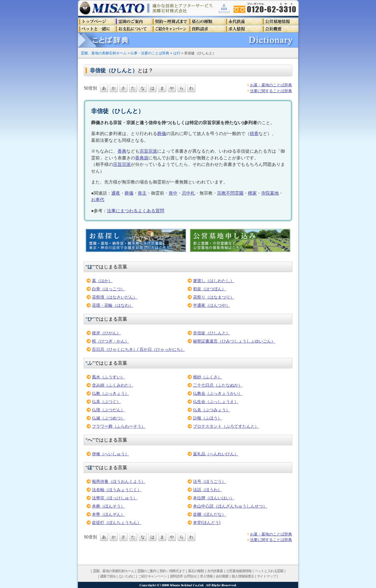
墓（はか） (102, 281)
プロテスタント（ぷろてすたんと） (226, 426)
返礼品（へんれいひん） (216, 454)
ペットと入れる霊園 (269, 571)
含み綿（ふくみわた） (113, 385)
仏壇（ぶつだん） (108, 410)
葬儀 (162, 133)
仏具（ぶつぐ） (106, 402)
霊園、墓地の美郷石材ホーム (104, 53)
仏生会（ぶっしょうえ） (216, 402)
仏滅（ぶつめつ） (108, 418)
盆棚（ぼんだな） (209, 514)
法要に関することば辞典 (271, 91)
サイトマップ (267, 576)
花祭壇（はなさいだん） (115, 297)
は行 (177, 53)
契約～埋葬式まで (172, 571)
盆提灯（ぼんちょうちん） (117, 523)
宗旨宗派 (148, 151)
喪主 (142, 193)
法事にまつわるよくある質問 (136, 211)
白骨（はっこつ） (108, 289)
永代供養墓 (215, 571)
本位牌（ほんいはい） (214, 498)
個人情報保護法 (243, 576)
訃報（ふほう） (207, 418)
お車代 (98, 199)
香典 (122, 151)
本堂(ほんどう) (207, 523)
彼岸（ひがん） (106, 333)
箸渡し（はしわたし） (214, 281)
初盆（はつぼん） (209, 289)
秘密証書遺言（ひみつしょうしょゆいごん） (234, 341)
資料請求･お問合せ (183, 576)
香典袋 (142, 158)
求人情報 (206, 576)
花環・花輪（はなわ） (113, 305)
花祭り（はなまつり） (214, 297)
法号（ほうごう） (209, 481)
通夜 (116, 193)
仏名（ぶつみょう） (211, 410)
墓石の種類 (196, 571)
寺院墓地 (270, 193)
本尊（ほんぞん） (108, 514)
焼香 (254, 133)
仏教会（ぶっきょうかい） (218, 393)
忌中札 (188, 193)
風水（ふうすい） (108, 377)
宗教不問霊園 (230, 193)
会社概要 (222, 576)
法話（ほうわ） (207, 490)
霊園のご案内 (147, 571)
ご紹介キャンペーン (152, 576)
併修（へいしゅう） (110, 454)
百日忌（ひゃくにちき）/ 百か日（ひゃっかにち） (138, 349)
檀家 (252, 193)
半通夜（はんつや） (211, 305)
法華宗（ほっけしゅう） (115, 498)
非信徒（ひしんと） (211, 333)
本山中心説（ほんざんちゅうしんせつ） (230, 506)
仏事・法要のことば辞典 (150, 53)
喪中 (173, 193)
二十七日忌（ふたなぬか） (218, 385)
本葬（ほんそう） (108, 506)
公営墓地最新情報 (239, 571)
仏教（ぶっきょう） (110, 393)
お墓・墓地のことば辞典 (271, 85)
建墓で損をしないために (118, 576)
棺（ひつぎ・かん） (110, 341)
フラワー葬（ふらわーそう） (119, 426)
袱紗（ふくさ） (207, 377)
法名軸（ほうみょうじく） (117, 490)
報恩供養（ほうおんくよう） (119, 481)
